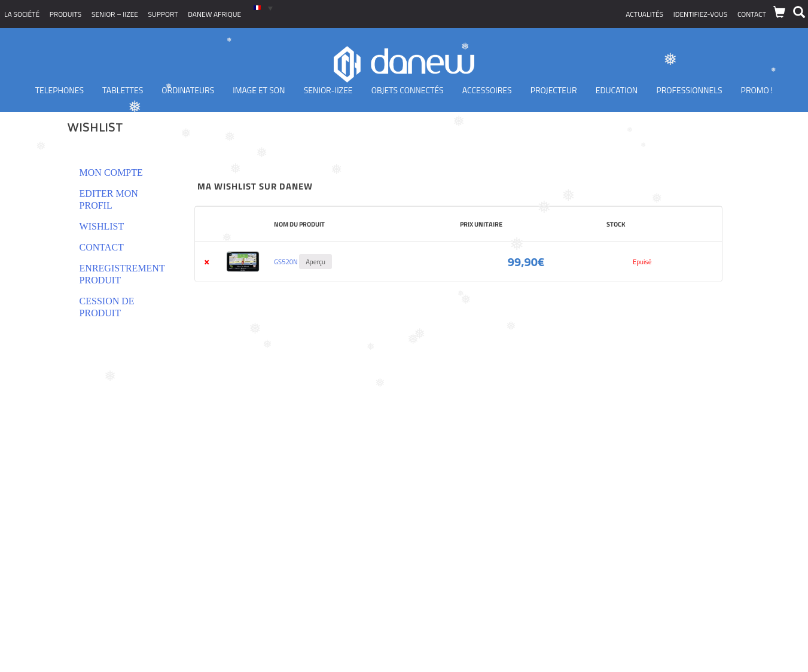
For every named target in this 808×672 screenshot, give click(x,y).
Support (163, 14)
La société (22, 14)
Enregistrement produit (122, 274)
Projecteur (554, 90)
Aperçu (315, 262)
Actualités (644, 14)
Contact (752, 14)
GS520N (286, 262)
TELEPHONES (60, 90)
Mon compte (111, 172)
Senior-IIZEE (328, 90)
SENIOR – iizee (115, 14)
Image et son (259, 90)
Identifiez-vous (701, 14)
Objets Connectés (408, 90)
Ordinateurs (188, 90)
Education (617, 90)
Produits (66, 14)
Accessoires (487, 90)
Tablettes (123, 90)
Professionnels (689, 90)
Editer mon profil (109, 199)
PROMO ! (757, 90)
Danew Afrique (214, 14)
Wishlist (102, 226)
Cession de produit (107, 307)
